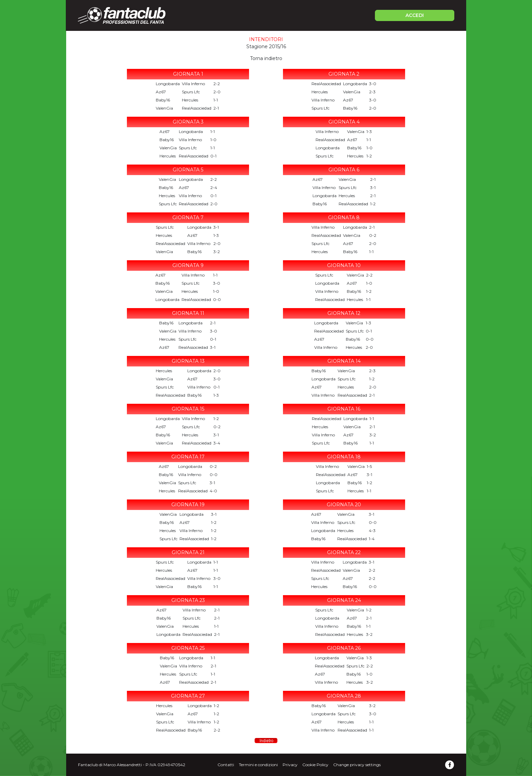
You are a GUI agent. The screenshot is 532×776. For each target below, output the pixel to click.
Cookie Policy (315, 765)
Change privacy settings (357, 765)
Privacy (290, 765)
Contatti (226, 765)
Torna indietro (266, 58)
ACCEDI (415, 15)
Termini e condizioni (258, 765)
